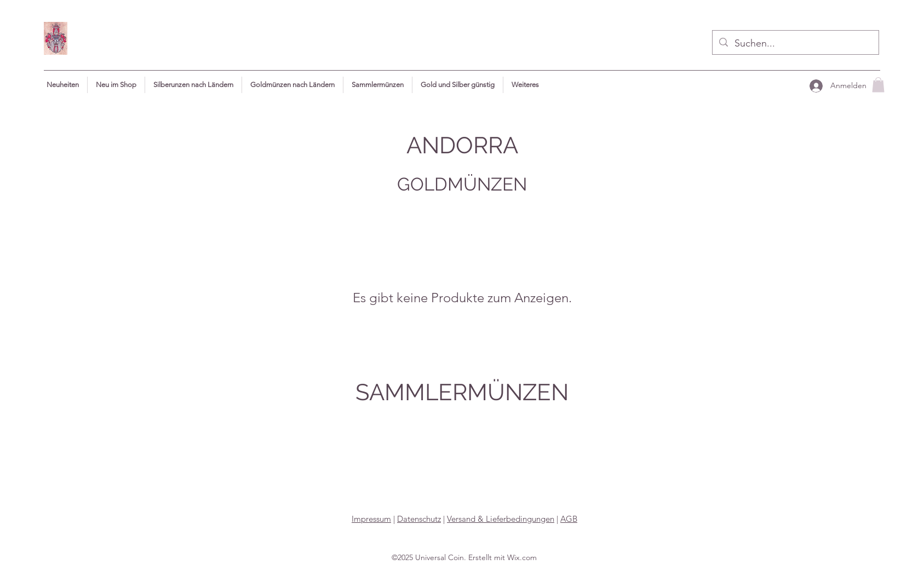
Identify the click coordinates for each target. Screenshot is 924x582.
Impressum (371, 519)
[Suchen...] (795, 44)
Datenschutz (419, 519)
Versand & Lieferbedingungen (501, 519)
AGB (569, 519)
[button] (525, 85)
